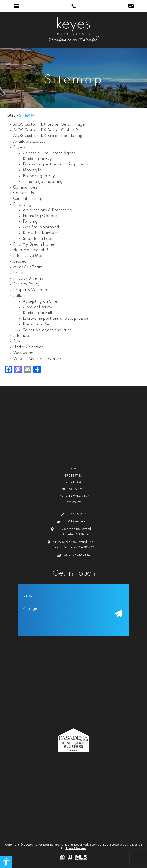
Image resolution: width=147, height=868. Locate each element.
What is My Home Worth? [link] (37, 359)
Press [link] (18, 273)
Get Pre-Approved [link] (41, 227)
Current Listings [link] (28, 199)
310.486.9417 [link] (77, 514)
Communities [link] (25, 188)
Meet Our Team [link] (28, 267)
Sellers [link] (19, 296)
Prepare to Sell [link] (37, 325)
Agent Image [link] (76, 848)
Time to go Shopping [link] (43, 182)
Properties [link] (73, 476)
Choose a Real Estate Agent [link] (49, 153)
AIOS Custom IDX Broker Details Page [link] (49, 125)
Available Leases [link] (29, 142)
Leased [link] (20, 262)
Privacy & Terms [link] (28, 279)
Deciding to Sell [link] (37, 313)
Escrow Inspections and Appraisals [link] (56, 165)
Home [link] (73, 469)
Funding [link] (30, 222)
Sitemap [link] (21, 336)
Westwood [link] (23, 353)
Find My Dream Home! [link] (34, 245)
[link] (6, 862)
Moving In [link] (32, 170)
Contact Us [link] (24, 193)
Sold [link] (17, 342)
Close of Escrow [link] (38, 307)
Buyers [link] (19, 148)
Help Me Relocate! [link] (31, 250)
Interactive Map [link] (28, 256)
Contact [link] (74, 503)
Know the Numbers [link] (41, 233)
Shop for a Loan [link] (38, 239)
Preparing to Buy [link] (39, 176)
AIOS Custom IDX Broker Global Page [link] (49, 130)
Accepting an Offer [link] (41, 302)
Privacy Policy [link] (26, 284)
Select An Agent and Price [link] (47, 330)
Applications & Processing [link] (48, 210)
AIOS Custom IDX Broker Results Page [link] (49, 136)
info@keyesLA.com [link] (77, 522)
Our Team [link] (73, 483)
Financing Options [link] (40, 216)
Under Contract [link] (28, 347)
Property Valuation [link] (31, 290)
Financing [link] (22, 205)
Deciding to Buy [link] (37, 159)
